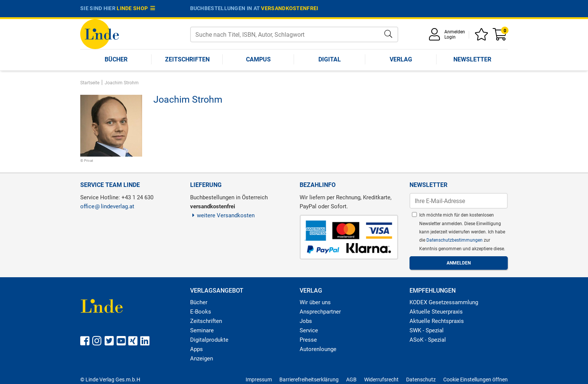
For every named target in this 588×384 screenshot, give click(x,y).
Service (309, 330)
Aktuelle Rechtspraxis (437, 321)
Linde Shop (136, 8)
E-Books (201, 312)
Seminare (202, 330)
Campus (258, 59)
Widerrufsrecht (381, 380)
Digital (330, 59)
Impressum (259, 380)
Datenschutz (421, 380)
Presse (308, 340)
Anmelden (455, 32)
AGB (351, 380)
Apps (196, 349)
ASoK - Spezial (428, 340)
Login (450, 37)
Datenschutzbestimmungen (455, 240)
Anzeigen (202, 359)
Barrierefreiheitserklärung (309, 380)
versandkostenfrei (289, 8)
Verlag (401, 59)
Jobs (306, 321)
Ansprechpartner (320, 312)
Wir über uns (315, 302)
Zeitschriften (187, 59)
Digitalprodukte (209, 340)
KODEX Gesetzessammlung (444, 302)
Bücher (116, 59)
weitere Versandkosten (223, 215)
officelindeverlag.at (107, 206)
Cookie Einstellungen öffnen (475, 380)
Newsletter (472, 59)
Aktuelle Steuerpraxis (436, 312)
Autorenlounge (318, 349)
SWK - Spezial (427, 330)
